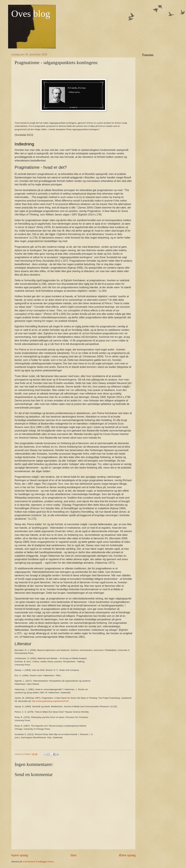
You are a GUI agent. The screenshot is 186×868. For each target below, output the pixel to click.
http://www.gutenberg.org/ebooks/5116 (50, 701)
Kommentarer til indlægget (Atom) (38, 862)
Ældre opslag (127, 855)
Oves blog (31, 14)
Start (73, 855)
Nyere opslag (20, 855)
